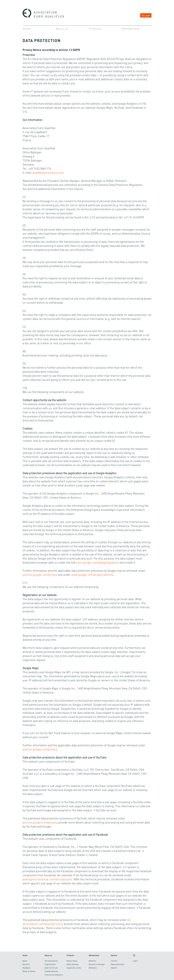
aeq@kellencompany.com (48, 172)
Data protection (117, 964)
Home (27, 28)
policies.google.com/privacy (40, 575)
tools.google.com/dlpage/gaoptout (98, 562)
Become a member (97, 964)
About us (62, 28)
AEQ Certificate (51, 968)
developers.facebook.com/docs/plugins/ (47, 879)
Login (147, 15)
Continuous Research (54, 975)
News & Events (29, 971)
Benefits (26, 964)
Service (114, 955)
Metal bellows (73, 964)
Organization (50, 964)
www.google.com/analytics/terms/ (93, 575)
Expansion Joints (74, 968)
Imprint (114, 968)
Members (26, 968)
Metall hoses (72, 961)
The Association (51, 961)
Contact (114, 961)
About (25, 961)
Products (95, 28)
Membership (131, 28)
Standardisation (51, 971)
